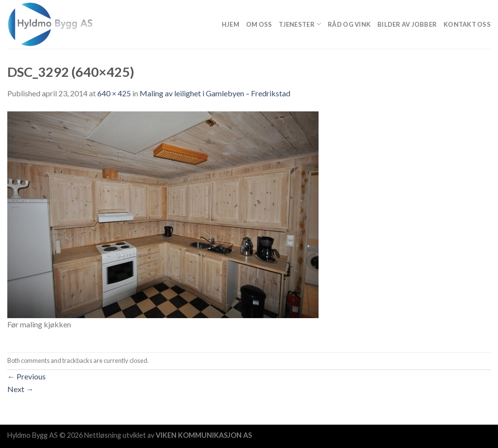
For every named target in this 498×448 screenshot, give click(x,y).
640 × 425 (114, 93)
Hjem (231, 24)
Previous (27, 376)
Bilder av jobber (407, 24)
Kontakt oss (467, 24)
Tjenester (300, 24)
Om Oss (259, 24)
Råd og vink (349, 24)
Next (20, 389)
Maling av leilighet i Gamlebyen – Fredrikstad (215, 93)
